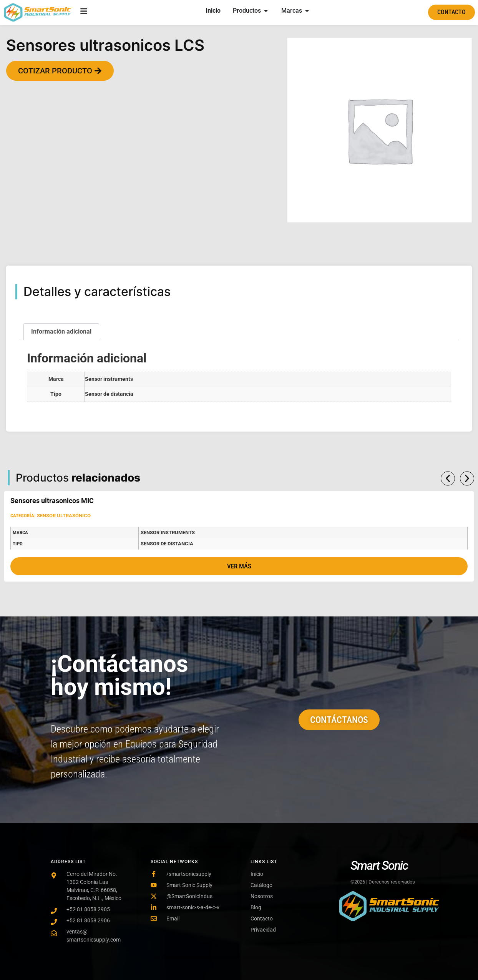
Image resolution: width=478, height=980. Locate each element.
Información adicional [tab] (61, 331)
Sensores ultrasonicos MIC (52, 501)
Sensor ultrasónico (64, 516)
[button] (448, 478)
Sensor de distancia (109, 394)
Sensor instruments (109, 379)
